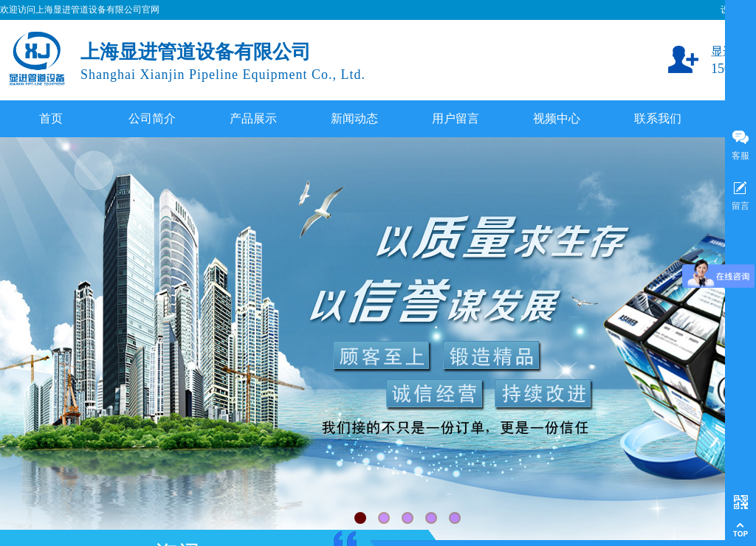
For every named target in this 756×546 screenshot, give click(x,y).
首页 (51, 118)
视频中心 (557, 118)
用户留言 (456, 118)
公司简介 (152, 118)
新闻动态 (354, 118)
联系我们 (658, 118)
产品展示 (253, 118)
